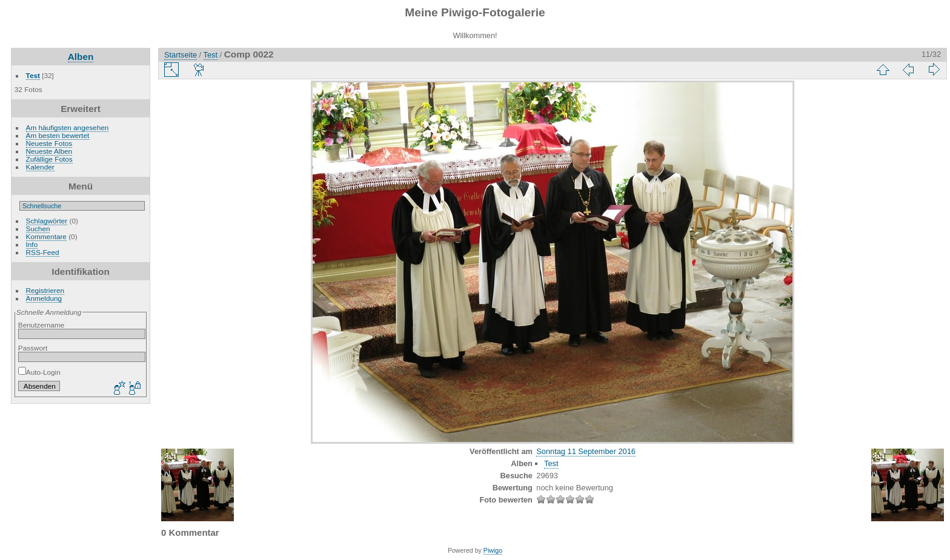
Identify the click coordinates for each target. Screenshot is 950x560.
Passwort (33, 348)
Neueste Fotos (49, 143)
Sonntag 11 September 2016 (586, 451)
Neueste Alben (49, 151)
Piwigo (493, 550)
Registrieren (45, 290)
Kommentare (46, 236)
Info (32, 244)
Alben (81, 57)
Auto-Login (39, 372)
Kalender (40, 167)
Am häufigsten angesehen (68, 127)
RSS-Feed (43, 252)
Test (33, 75)
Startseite (181, 55)
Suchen (38, 229)
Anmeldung (44, 298)
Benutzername (42, 325)
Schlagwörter (47, 221)
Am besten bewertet (58, 135)
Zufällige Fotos (49, 159)
